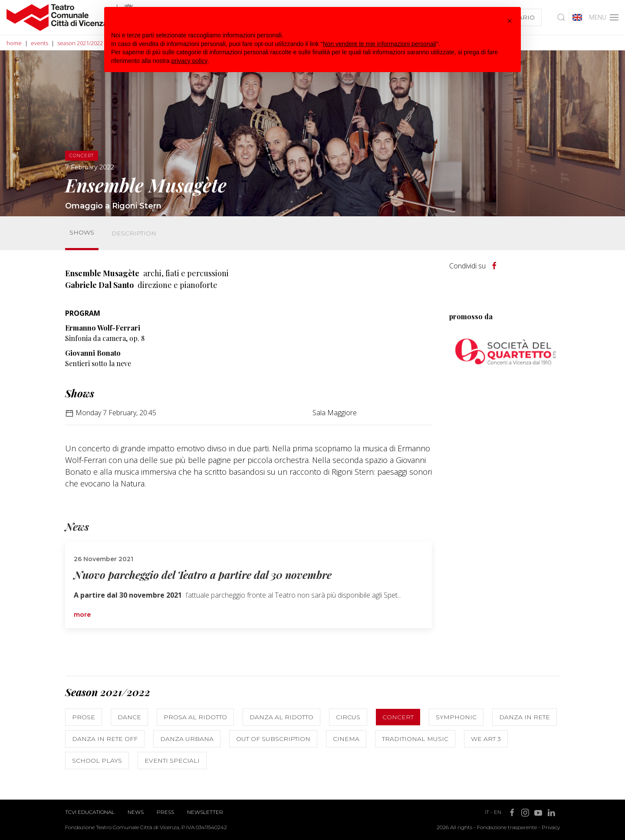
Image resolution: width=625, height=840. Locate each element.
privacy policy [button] (190, 61)
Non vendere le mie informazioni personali (379, 44)
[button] (510, 21)
